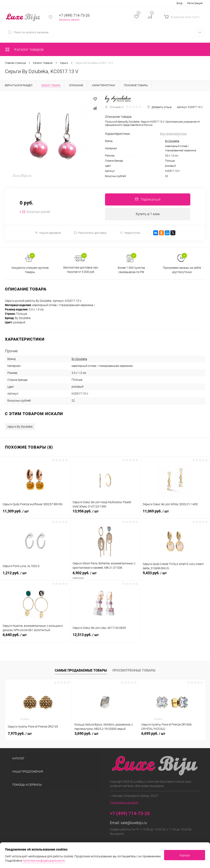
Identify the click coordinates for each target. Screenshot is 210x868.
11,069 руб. (175, 514)
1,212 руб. (35, 576)
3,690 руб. (86, 734)
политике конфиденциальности (44, 861)
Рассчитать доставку (90, 233)
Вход (179, 3)
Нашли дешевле (48, 233)
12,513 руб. (105, 637)
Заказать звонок (69, 20)
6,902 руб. (105, 576)
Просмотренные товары (134, 671)
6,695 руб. (153, 734)
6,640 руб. (35, 637)
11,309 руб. (35, 514)
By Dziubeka (172, 141)
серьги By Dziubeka (20, 427)
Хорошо (185, 855)
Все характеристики (173, 134)
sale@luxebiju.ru (134, 823)
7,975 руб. (20, 734)
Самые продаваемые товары (81, 671)
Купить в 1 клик (148, 214)
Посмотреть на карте (124, 803)
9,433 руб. (175, 576)
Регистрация (195, 3)
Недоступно (130, 233)
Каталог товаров (24, 49)
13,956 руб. (105, 514)
